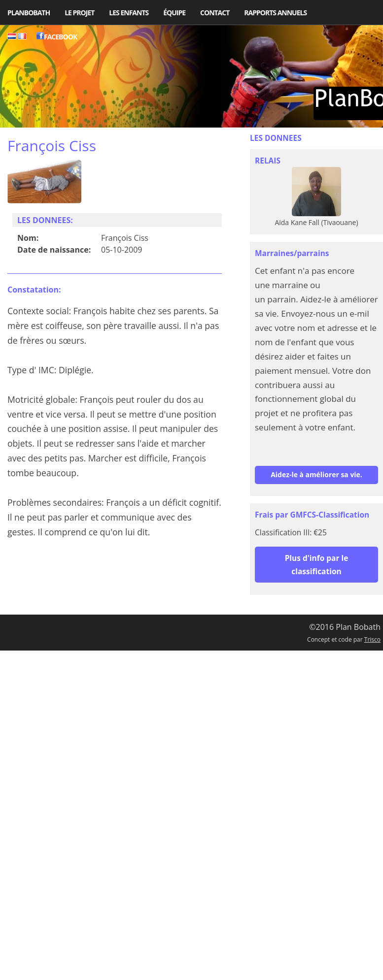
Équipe (174, 13)
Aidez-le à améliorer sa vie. (316, 474)
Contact (215, 13)
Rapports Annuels (275, 13)
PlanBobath (29, 13)
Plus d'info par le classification (317, 564)
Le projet (79, 13)
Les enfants (129, 13)
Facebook (57, 37)
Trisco (372, 639)
